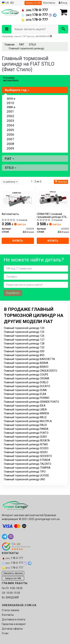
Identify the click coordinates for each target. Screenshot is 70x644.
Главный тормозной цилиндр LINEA (25, 409)
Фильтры (61, 182)
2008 (10, 144)
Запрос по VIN (33, 3)
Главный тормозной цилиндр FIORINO (27, 398)
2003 (10, 121)
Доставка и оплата (14, 619)
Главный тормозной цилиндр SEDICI (26, 452)
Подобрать (13, 293)
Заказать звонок (13, 573)
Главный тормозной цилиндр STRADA (27, 460)
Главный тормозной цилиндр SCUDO (26, 448)
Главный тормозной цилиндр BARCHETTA (29, 359)
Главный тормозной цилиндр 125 (24, 332)
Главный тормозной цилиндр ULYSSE (26, 475)
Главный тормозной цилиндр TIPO (25, 472)
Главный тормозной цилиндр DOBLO (26, 382)
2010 (10, 103)
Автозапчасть (10, 214)
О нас (5, 633)
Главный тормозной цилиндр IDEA (25, 406)
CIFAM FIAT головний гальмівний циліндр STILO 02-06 (53, 215)
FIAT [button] (9, 159)
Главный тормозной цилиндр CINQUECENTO (31, 371)
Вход (63, 3)
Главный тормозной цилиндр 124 (24, 328)
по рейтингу (10, 182)
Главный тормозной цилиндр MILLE (25, 417)
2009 (10, 148)
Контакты (49, 3)
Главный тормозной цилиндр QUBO (25, 437)
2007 (10, 139)
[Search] (63, 29)
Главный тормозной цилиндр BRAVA (26, 363)
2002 (10, 116)
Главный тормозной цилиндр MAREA (26, 413)
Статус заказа (10, 610)
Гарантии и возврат (14, 624)
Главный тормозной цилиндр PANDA (26, 429)
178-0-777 (35, 10)
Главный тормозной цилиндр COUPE (26, 375)
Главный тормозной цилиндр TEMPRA (27, 468)
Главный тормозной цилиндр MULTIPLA (28, 421)
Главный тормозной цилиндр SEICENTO (28, 456)
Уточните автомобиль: (11, 79)
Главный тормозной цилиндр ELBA (25, 394)
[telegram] (5, 537)
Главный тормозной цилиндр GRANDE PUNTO (31, 402)
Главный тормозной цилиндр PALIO (25, 425)
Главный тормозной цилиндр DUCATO (27, 386)
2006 (10, 135)
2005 (10, 130)
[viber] (11, 537)
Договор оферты (12, 629)
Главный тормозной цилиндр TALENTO (28, 464)
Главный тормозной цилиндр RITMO (26, 444)
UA (5, 3)
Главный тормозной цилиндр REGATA (27, 441)
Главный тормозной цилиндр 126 (24, 336)
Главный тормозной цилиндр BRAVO (26, 367)
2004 (10, 125)
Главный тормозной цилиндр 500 (24, 351)
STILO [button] (11, 168)
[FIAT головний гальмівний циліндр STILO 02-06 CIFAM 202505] (53, 199)
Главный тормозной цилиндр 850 (24, 355)
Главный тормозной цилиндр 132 (24, 347)
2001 (10, 111)
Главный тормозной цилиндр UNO (25, 479)
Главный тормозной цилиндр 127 (24, 340)
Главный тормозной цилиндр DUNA (25, 390)
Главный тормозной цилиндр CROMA (27, 378)
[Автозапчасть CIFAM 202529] (18, 199)
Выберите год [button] (17, 90)
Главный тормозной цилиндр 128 (24, 344)
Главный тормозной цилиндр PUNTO (26, 433)
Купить (18, 241)
